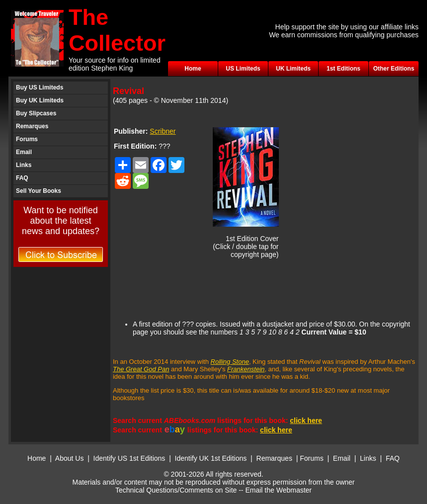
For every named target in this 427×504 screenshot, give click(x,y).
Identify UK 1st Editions (212, 458)
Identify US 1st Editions (129, 458)
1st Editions (343, 69)
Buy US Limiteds (40, 87)
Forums (27, 139)
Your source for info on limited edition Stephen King (115, 64)
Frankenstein (246, 369)
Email (24, 152)
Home (193, 69)
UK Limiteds (293, 69)
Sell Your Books (39, 191)
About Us (70, 458)
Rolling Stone (230, 362)
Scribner (163, 131)
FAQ (22, 178)
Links (24, 165)
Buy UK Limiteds (40, 100)
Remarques (32, 126)
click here (306, 420)
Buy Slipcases (36, 113)
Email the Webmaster (278, 490)
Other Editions (394, 69)
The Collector (117, 30)
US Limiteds (243, 69)
